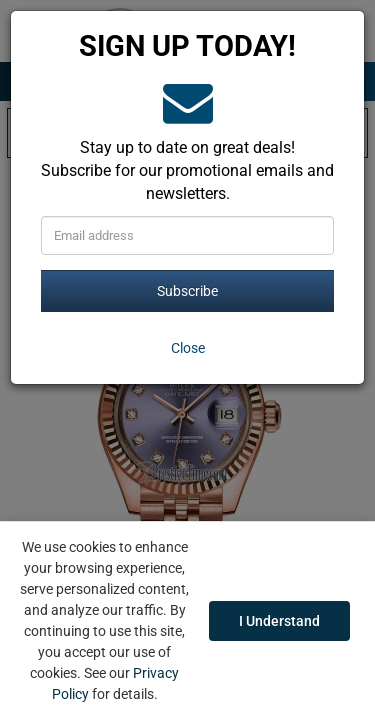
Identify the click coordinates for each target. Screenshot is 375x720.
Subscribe (187, 291)
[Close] (187, 348)
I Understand (279, 621)
